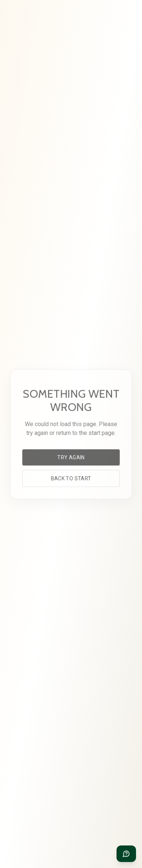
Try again (71, 457)
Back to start (71, 478)
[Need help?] (126, 854)
